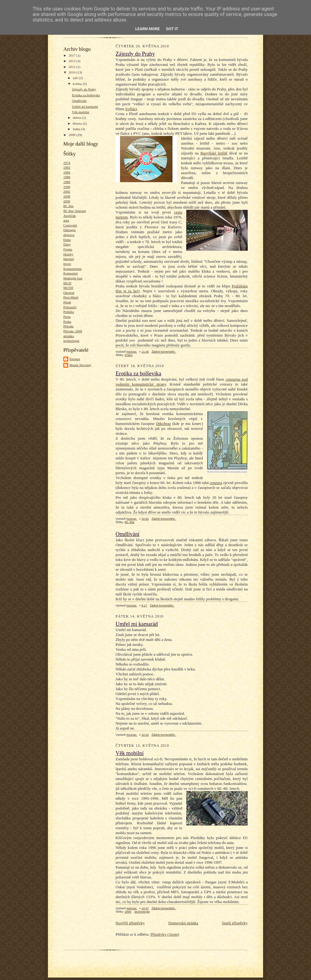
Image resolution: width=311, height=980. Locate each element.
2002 (67, 191)
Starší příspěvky (235, 923)
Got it (172, 29)
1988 (67, 177)
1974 (67, 163)
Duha (67, 240)
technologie (71, 341)
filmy (67, 244)
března (78, 123)
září (76, 78)
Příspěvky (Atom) (165, 934)
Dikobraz (163, 424)
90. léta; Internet (75, 211)
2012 (72, 67)
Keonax (75, 359)
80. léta (68, 206)
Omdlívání (79, 101)
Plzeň (67, 302)
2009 (72, 135)
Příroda (68, 326)
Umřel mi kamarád (85, 106)
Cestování (70, 225)
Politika (69, 312)
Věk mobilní (81, 112)
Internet (69, 259)
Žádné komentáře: (164, 352)
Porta (67, 317)
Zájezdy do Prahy (84, 89)
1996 (67, 187)
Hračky (68, 254)
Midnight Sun (73, 278)
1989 (67, 182)
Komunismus (73, 269)
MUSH (68, 288)
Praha (67, 322)
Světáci (131, 109)
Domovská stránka (183, 923)
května (78, 84)
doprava (69, 235)
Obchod (69, 293)
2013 (72, 61)
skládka (69, 336)
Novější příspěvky (130, 923)
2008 (67, 196)
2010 (72, 72)
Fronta (68, 249)
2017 (72, 55)
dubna (77, 118)
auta (66, 220)
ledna (77, 129)
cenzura (216, 483)
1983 (67, 167)
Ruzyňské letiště (214, 153)
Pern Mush (71, 297)
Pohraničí (70, 307)
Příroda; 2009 (73, 331)
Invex (67, 264)
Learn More (148, 29)
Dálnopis (69, 230)
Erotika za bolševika (86, 95)
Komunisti (71, 273)
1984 (67, 172)
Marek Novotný (80, 365)
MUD (67, 283)
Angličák (70, 216)
